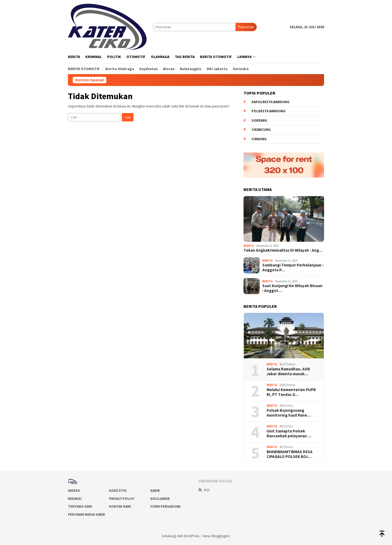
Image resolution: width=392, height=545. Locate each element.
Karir (155, 491)
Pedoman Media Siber (86, 515)
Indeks (74, 491)
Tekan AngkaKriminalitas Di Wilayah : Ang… (283, 250)
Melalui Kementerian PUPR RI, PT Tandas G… (291, 392)
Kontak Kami (120, 506)
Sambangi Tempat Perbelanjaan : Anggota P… (293, 268)
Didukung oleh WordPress (181, 536)
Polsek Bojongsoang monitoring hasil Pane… (289, 413)
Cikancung (261, 130)
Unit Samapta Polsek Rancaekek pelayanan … (289, 434)
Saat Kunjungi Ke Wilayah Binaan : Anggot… (292, 288)
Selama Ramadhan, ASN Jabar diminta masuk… (288, 371)
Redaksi (75, 499)
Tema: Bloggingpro (216, 536)
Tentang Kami (80, 506)
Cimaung (259, 139)
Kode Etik (118, 491)
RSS (204, 490)
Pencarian (246, 27)
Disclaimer (160, 499)
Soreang (259, 120)
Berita (249, 246)
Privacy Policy (122, 499)
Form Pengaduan (165, 506)
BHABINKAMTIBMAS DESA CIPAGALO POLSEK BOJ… (290, 454)
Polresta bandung (268, 111)
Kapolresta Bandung (271, 102)
